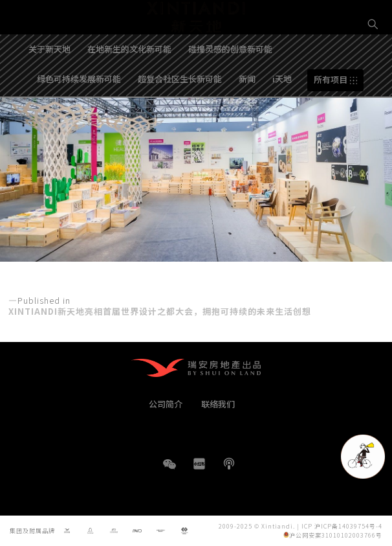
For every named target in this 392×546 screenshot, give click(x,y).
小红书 (199, 464)
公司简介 (166, 404)
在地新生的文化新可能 (129, 82)
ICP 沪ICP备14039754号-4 (342, 526)
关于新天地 (49, 82)
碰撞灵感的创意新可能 (230, 82)
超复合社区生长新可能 (180, 112)
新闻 (247, 112)
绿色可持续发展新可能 (79, 112)
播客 (229, 464)
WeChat (169, 471)
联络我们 (218, 404)
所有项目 (331, 113)
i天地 (282, 112)
